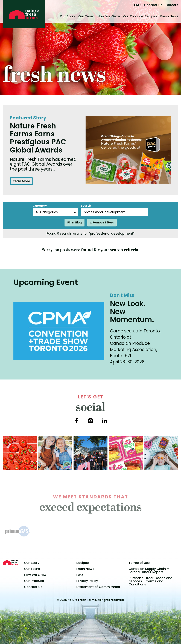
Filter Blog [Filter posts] (75, 222)
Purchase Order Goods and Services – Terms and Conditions (151, 581)
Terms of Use (139, 563)
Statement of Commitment (98, 587)
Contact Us (153, 5)
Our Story (68, 16)
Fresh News (169, 16)
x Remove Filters (102, 222)
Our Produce (133, 16)
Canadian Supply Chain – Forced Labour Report (149, 570)
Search (86, 206)
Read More (21, 181)
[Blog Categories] (55, 212)
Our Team (86, 16)
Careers (172, 5)
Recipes (151, 16)
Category (40, 206)
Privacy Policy (87, 581)
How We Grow (109, 16)
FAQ (137, 5)
